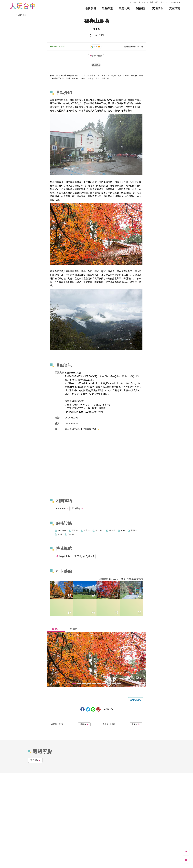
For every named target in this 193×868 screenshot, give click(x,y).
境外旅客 (150, 2)
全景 (73, 629)
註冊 (157, 2)
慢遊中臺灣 (96, 56)
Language (175, 2)
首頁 (19, 15)
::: (128, 2)
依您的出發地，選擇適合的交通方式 (75, 556)
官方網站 (77, 508)
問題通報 (137, 700)
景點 (25, 15)
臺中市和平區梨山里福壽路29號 (82, 429)
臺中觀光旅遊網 (23, 6)
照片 (56, 629)
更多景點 (35, 760)
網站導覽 (133, 2)
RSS (167, 2)
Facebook (62, 508)
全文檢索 (142, 2)
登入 (162, 2)
